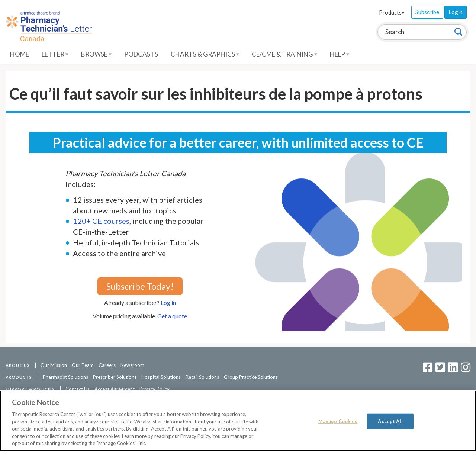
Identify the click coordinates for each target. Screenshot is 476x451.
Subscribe (427, 12)
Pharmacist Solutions (65, 377)
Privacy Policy (155, 389)
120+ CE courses (101, 221)
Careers (107, 365)
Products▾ (392, 12)
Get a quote (172, 316)
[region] (238, 421)
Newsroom (132, 365)
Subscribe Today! (140, 286)
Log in (168, 302)
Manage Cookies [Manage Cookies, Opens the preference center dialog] (338, 421)
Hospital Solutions (161, 377)
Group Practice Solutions (251, 377)
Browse (96, 54)
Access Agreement (115, 389)
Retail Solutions (202, 377)
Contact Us (78, 389)
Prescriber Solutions (115, 377)
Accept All (390, 421)
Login (456, 12)
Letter (55, 54)
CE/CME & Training (284, 54)
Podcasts (141, 54)
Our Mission (54, 365)
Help (340, 54)
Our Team (83, 365)
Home (20, 54)
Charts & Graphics (205, 54)
